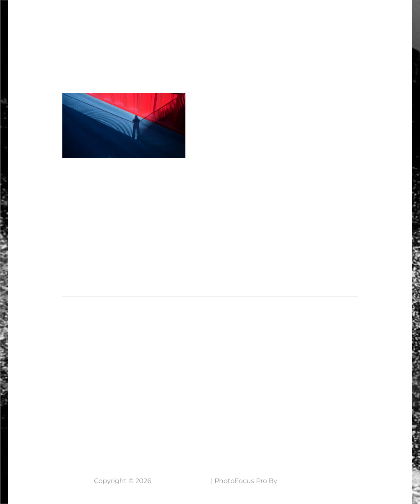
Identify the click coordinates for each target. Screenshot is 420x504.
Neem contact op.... (69, 431)
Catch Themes (303, 481)
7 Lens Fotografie (61, 15)
